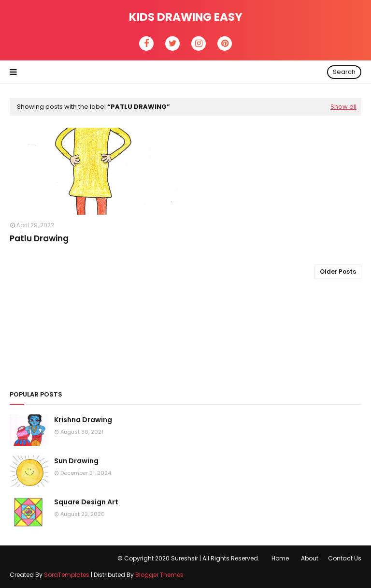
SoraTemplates (67, 575)
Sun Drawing (76, 461)
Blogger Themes (159, 575)
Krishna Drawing (83, 420)
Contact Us (345, 558)
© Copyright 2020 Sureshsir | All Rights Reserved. (188, 558)
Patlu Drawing (39, 238)
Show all (343, 107)
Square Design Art (86, 502)
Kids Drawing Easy (186, 17)
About (310, 558)
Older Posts (338, 272)
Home (280, 558)
